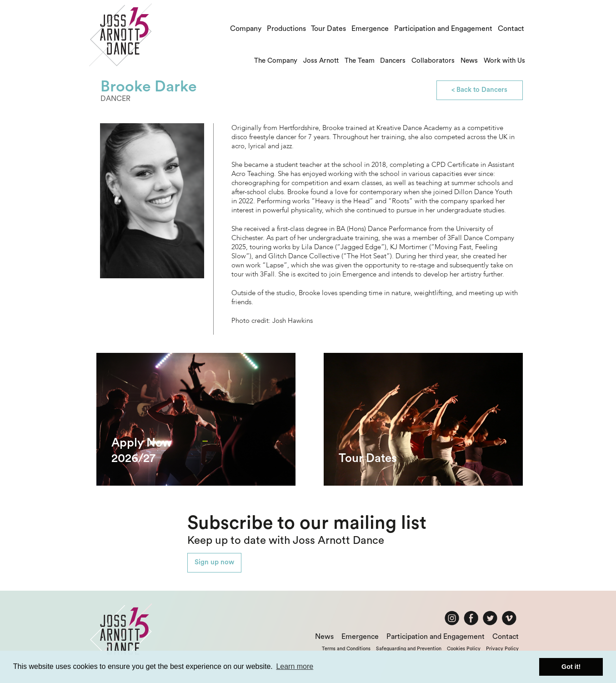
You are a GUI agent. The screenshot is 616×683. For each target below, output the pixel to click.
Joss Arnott (321, 61)
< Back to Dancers (479, 90)
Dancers (393, 61)
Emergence (370, 29)
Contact (511, 29)
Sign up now (214, 562)
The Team (360, 61)
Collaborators (433, 61)
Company (246, 29)
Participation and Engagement (443, 29)
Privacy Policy (502, 649)
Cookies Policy (464, 649)
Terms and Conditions (346, 649)
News (469, 61)
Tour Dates (328, 29)
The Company (276, 61)
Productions (286, 29)
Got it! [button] (571, 667)
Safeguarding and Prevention (409, 649)
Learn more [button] (295, 666)
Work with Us (504, 61)
